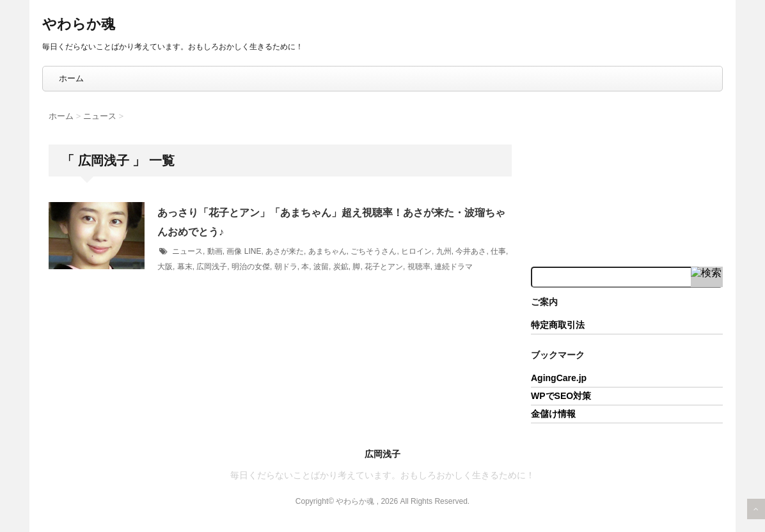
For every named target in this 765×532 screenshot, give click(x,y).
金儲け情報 (553, 414)
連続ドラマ (453, 267)
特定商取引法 (558, 325)
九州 (444, 251)
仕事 (498, 251)
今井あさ (471, 251)
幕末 (185, 267)
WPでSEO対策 (561, 396)
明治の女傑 (251, 267)
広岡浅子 (212, 267)
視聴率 (419, 267)
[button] (97, 236)
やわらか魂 (79, 24)
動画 (215, 251)
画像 (234, 251)
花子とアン (384, 267)
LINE (253, 251)
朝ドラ (286, 267)
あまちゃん (327, 251)
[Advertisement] (627, 178)
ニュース (187, 251)
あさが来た (285, 251)
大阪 (165, 267)
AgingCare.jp (559, 378)
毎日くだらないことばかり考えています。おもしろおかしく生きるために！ (382, 475)
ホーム (71, 78)
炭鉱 (341, 267)
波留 (321, 267)
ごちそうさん (374, 251)
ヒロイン (416, 251)
